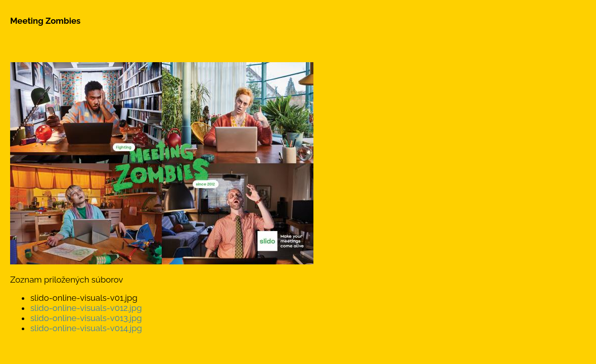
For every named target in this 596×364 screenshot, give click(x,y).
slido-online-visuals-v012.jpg (86, 308)
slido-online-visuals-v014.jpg (86, 328)
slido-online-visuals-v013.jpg (86, 318)
